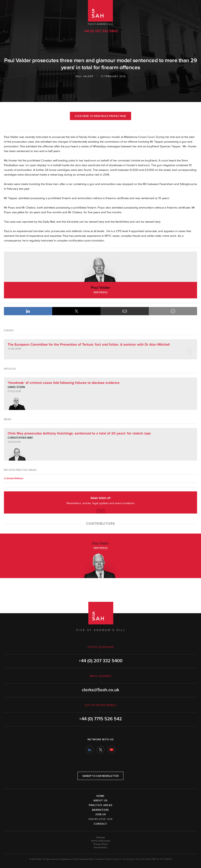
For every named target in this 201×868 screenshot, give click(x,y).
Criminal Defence (14, 478)
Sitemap (100, 837)
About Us (100, 801)
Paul (7, 231)
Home (100, 796)
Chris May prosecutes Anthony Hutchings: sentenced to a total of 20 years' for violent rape (79, 433)
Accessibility (100, 848)
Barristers (100, 810)
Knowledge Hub (100, 819)
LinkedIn (28, 311)
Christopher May (20, 438)
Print (173, 311)
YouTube (111, 750)
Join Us (101, 814)
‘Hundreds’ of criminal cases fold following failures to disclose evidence (64, 383)
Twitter (100, 750)
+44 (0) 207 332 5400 (100, 31)
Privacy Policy (101, 844)
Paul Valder (85, 76)
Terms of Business (101, 841)
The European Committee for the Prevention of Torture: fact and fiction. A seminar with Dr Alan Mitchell (89, 344)
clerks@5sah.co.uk (100, 690)
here (101, 222)
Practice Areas (101, 805)
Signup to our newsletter (100, 776)
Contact (100, 824)
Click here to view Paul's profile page (100, 116)
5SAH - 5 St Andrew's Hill (100, 12)
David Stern (16, 387)
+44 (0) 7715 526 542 (100, 719)
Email (125, 311)
